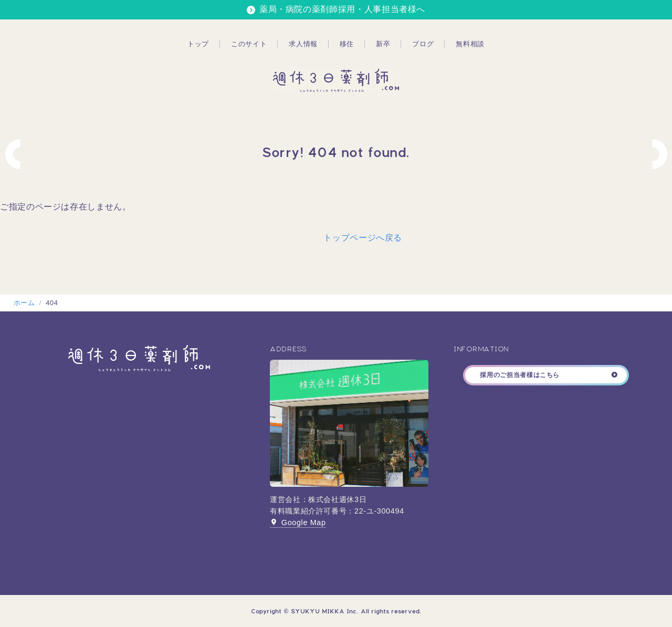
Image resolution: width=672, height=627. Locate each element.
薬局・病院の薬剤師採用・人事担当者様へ (342, 9)
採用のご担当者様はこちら (520, 375)
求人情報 (303, 44)
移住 (347, 44)
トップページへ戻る (363, 238)
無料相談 (470, 44)
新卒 (383, 44)
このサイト (249, 44)
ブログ (423, 44)
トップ (198, 44)
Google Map (298, 522)
